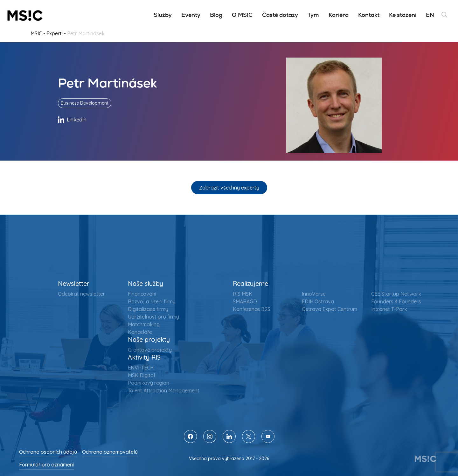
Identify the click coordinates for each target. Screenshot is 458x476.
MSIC (36, 33)
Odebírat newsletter (81, 294)
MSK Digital (141, 375)
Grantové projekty (150, 350)
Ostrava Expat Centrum (330, 309)
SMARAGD (245, 301)
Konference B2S (252, 309)
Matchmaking (144, 324)
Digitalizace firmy (148, 309)
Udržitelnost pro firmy (153, 317)
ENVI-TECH (141, 368)
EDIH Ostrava (318, 301)
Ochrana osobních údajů (48, 452)
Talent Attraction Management (164, 390)
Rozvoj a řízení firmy (152, 301)
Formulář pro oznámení (46, 465)
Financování (142, 294)
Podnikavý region (149, 383)
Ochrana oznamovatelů (110, 452)
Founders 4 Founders (396, 301)
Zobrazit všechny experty (229, 188)
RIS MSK (243, 294)
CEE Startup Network (396, 294)
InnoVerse (314, 294)
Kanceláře (140, 332)
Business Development (85, 103)
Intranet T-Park (389, 309)
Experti (55, 33)
